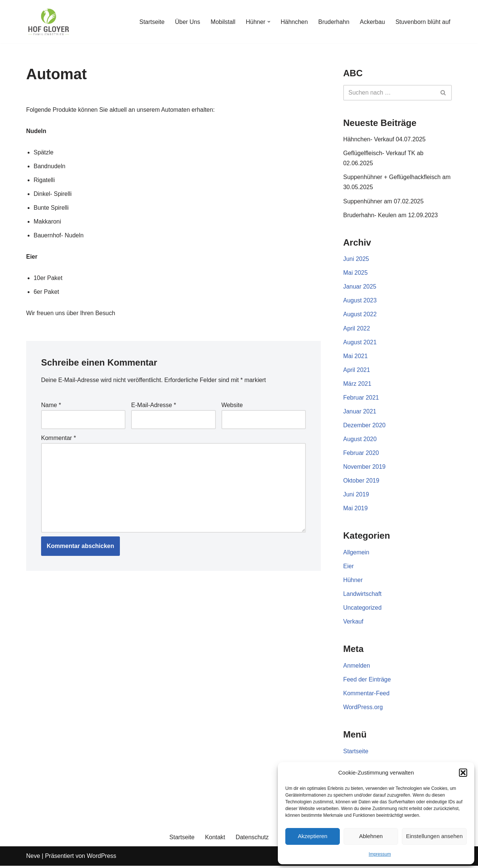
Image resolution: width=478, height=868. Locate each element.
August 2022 (360, 315)
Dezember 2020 (364, 426)
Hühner (353, 581)
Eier (348, 568)
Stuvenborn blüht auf (423, 22)
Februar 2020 (361, 454)
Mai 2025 (356, 273)
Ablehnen (371, 836)
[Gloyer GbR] (49, 22)
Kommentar (58, 439)
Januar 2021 (360, 413)
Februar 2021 (361, 398)
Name (51, 406)
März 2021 (357, 384)
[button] (463, 773)
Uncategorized (362, 610)
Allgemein (356, 554)
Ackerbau (372, 22)
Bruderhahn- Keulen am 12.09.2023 (391, 216)
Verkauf (353, 623)
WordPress (101, 858)
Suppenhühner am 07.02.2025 (384, 201)
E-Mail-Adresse (153, 406)
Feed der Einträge (367, 681)
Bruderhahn (333, 22)
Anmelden (357, 667)
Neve (33, 858)
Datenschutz (252, 839)
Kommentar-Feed (367, 695)
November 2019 (364, 468)
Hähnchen (294, 22)
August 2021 (360, 343)
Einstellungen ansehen (434, 836)
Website (232, 406)
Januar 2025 (360, 287)
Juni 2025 (356, 260)
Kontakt (215, 839)
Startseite (151, 22)
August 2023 (360, 301)
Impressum (380, 854)
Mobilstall (222, 22)
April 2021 (357, 371)
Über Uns (187, 22)
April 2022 (357, 329)
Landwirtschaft (362, 596)
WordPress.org (363, 709)
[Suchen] (389, 93)
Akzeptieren (312, 836)
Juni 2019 (356, 496)
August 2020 (360, 440)
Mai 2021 (356, 357)
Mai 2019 (356, 510)
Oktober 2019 (361, 482)
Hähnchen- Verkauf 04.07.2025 (385, 139)
